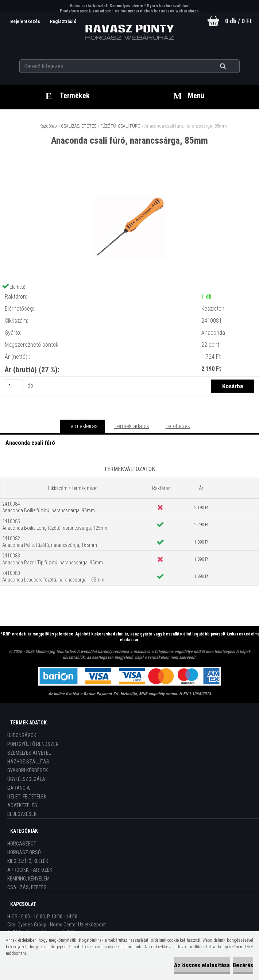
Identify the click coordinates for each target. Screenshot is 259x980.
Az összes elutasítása (202, 965)
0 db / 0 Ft (238, 21)
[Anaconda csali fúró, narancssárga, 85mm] (129, 176)
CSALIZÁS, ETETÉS (79, 126)
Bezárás (243, 965)
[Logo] (130, 32)
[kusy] (14, 386)
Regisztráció (63, 21)
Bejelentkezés (25, 21)
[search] (232, 66)
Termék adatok (132, 426)
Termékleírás (83, 426)
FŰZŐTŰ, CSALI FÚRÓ (120, 126)
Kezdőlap (48, 126)
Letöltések (178, 426)
